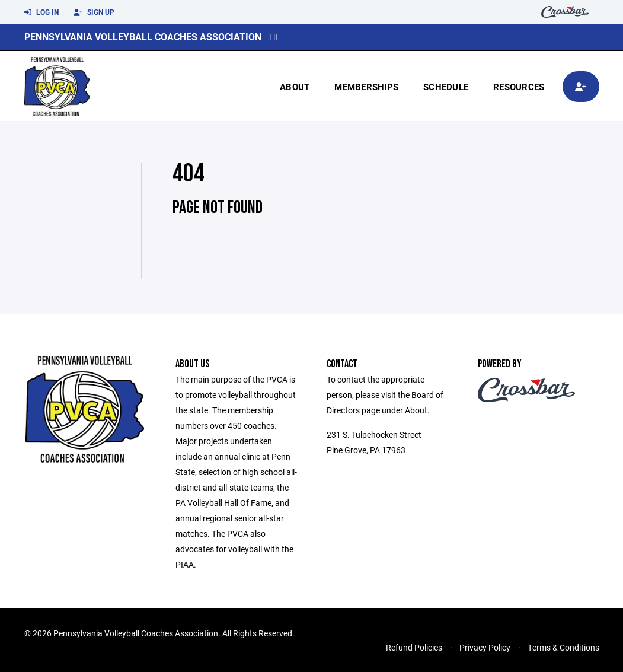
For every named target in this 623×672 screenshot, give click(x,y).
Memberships (366, 87)
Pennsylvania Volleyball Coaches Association (143, 36)
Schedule (446, 87)
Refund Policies (414, 647)
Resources (519, 87)
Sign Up (94, 12)
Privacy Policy (485, 647)
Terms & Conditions (563, 647)
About (295, 87)
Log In (41, 12)
